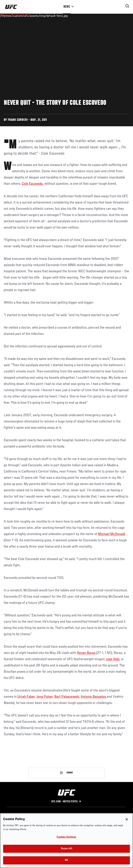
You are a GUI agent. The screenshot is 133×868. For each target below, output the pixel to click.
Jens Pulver (45, 697)
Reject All (66, 849)
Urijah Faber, (26, 697)
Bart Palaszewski (67, 697)
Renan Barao (87, 653)
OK (66, 860)
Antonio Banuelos (94, 697)
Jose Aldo (113, 659)
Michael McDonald (112, 534)
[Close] (127, 819)
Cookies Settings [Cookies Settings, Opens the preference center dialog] (66, 837)
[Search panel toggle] (127, 6)
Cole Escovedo (32, 184)
